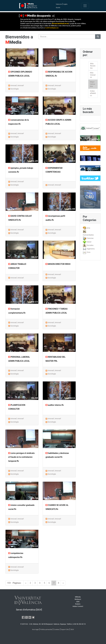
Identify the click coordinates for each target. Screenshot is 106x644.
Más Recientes (93, 66)
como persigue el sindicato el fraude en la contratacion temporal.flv (21, 457)
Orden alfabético (93, 93)
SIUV (72, 630)
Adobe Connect (78, 606)
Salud (89, 242)
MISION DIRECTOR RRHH (58, 264)
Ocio (89, 252)
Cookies (57, 630)
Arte (88, 228)
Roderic (78, 604)
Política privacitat (46, 630)
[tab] (90, 228)
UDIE (78, 602)
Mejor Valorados (92, 84)
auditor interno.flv (55, 405)
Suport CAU (65, 630)
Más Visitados (93, 75)
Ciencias (90, 238)
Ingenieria (91, 249)
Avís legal (35, 630)
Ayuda (58, 8)
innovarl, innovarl (17, 85)
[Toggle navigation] (85, 6)
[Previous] (26, 583)
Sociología (14, 89)
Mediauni (78, 599)
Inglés (65, 4)
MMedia (78, 597)
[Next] (63, 583)
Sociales (90, 245)
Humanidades (88, 235)
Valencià (59, 4)
